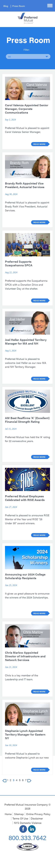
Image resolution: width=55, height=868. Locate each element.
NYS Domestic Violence (28, 823)
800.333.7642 (28, 838)
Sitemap (19, 814)
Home (8, 814)
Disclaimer (37, 818)
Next (29, 781)
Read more (39, 144)
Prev (4, 781)
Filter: (27, 50)
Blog (6, 6)
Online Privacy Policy (38, 814)
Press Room (19, 6)
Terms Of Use (20, 818)
